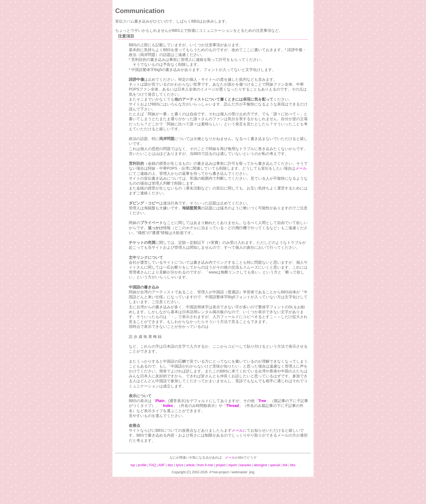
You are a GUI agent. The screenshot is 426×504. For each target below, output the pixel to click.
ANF (162, 465)
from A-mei (205, 465)
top (133, 465)
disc (170, 465)
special (275, 465)
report (232, 465)
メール (301, 168)
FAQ (153, 465)
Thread (233, 406)
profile (142, 465)
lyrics (180, 465)
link (285, 465)
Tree (262, 401)
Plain (160, 401)
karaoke (245, 465)
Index (168, 406)
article (190, 465)
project (221, 465)
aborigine (260, 465)
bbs (293, 465)
